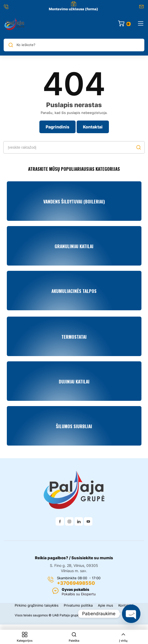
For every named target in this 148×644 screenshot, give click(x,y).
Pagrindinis (57, 127)
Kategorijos (25, 637)
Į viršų (123, 637)
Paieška (74, 637)
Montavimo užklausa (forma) (73, 9)
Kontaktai (93, 127)
